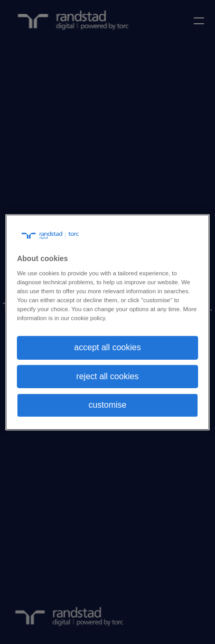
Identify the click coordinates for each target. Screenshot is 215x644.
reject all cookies (107, 376)
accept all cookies (107, 347)
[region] (107, 322)
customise (107, 405)
